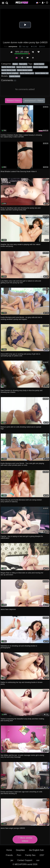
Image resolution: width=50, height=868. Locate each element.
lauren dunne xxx (42, 73)
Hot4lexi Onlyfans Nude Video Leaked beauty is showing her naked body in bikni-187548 (21, 136)
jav (12, 860)
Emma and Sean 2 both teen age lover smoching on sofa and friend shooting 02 (21, 793)
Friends (9, 855)
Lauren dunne (15, 76)
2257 (42, 855)
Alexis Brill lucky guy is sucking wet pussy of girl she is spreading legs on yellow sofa (20, 355)
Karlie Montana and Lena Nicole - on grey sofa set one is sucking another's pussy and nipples (21, 318)
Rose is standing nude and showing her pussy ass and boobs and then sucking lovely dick (21, 209)
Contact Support (25, 860)
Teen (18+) (23, 64)
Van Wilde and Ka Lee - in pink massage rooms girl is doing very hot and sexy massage (22, 756)
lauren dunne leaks (40, 67)
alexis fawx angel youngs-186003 (13, 828)
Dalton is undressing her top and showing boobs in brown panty (22, 683)
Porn (19, 855)
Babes (15, 64)
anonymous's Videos (34, 101)
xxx (38, 860)
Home (9, 850)
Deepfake (20, 850)
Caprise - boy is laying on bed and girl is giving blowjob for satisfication (22, 537)
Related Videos (14, 101)
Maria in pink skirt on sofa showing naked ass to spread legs (21, 428)
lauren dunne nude (9, 70)
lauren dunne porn (27, 73)
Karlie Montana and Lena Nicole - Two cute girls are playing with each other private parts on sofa (22, 464)
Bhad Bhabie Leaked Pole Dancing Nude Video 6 (19, 171)
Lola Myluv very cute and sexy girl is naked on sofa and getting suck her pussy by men (21, 282)
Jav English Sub (36, 850)
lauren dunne (39, 64)
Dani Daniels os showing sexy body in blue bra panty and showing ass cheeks (21, 391)
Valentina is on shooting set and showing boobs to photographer (19, 647)
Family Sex (30, 855)
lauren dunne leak (8, 67)
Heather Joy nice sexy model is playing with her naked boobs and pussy (20, 245)
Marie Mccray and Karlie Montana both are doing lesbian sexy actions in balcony (21, 501)
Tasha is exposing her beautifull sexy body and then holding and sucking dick (22, 720)
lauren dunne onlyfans (10, 73)
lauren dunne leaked (24, 67)
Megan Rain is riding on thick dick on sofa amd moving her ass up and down (22, 574)
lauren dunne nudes (25, 70)
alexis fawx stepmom (8, 609)
